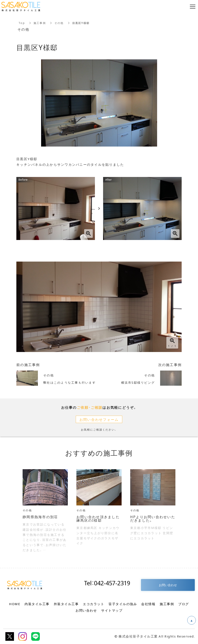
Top (22, 23)
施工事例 (40, 23)
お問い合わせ (168, 585)
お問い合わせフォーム (99, 419)
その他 (59, 23)
